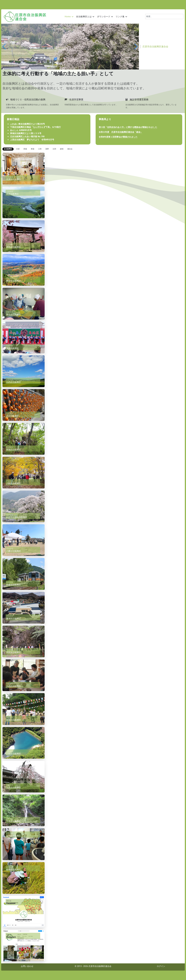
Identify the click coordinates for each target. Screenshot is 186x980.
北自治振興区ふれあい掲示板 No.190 (27, 137)
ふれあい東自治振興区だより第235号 (27, 124)
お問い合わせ (27, 966)
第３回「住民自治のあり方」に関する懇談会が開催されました (128, 127)
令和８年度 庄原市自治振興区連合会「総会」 (121, 132)
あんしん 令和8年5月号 (21, 130)
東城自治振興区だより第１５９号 (26, 133)
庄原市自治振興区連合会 (155, 47)
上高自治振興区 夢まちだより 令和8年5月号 (32, 140)
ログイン (161, 966)
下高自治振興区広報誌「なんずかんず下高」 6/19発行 (35, 127)
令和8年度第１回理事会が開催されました (118, 137)
